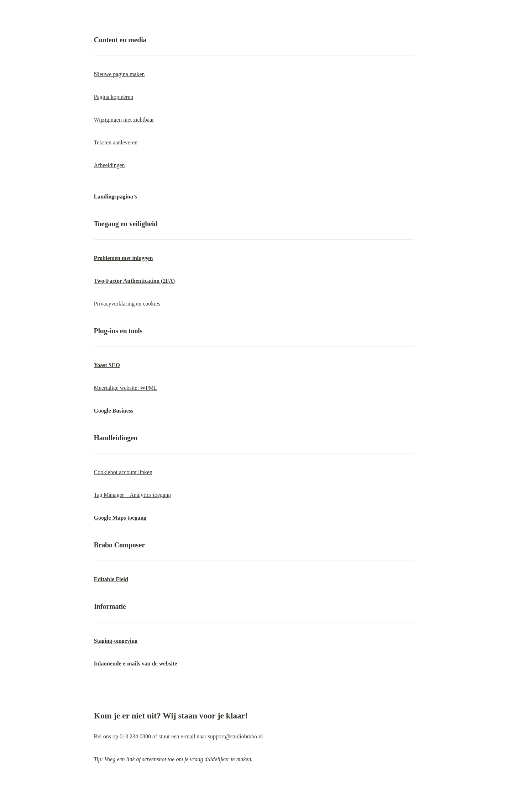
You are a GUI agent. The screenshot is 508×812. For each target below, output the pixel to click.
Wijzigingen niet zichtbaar (124, 120)
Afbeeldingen (109, 165)
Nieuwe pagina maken (119, 74)
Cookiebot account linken (123, 472)
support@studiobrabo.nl (235, 736)
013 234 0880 (135, 736)
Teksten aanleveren (116, 142)
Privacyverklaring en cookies (127, 304)
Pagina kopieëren (114, 97)
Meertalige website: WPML (126, 388)
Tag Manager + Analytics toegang (133, 495)
